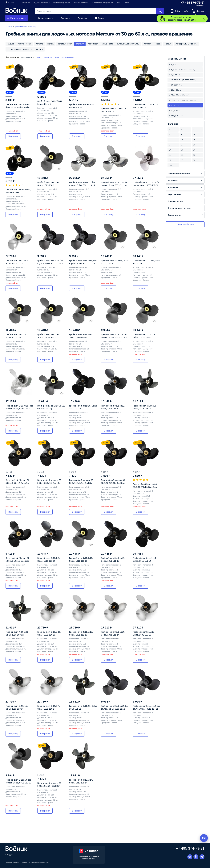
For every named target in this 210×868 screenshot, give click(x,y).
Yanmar (147, 44)
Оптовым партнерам (62, 2)
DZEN (126, 2)
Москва (10, 2)
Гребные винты (46, 18)
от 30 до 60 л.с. (175, 105)
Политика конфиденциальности (36, 862)
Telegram (202, 857)
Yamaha (39, 44)
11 (170, 140)
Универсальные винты (186, 44)
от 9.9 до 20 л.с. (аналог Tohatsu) (182, 80)
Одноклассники (196, 857)
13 (194, 140)
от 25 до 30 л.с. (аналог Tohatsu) (182, 100)
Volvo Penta (107, 44)
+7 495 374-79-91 (192, 3)
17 (170, 150)
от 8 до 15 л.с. (174, 75)
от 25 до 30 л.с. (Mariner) (179, 95)
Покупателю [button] (26, 2)
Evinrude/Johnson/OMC (128, 44)
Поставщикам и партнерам (102, 2)
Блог (119, 2)
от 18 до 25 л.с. (175, 90)
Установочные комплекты (20, 49)
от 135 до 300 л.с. (176, 116)
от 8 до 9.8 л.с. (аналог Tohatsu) (182, 70)
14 (170, 145)
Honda (50, 44)
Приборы (82, 18)
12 (182, 140)
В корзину (13, 136)
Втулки (40, 49)
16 (194, 145)
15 (182, 145)
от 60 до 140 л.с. (176, 110)
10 (194, 135)
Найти (160, 11)
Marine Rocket (25, 44)
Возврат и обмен (81, 2)
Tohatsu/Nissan (65, 44)
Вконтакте (190, 857)
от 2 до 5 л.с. (174, 64)
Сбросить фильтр (185, 224)
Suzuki (11, 44)
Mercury (80, 44)
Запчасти (65, 18)
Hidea (158, 44)
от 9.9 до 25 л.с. (175, 85)
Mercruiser (93, 44)
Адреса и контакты (42, 2)
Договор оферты (12, 862)
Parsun (168, 44)
